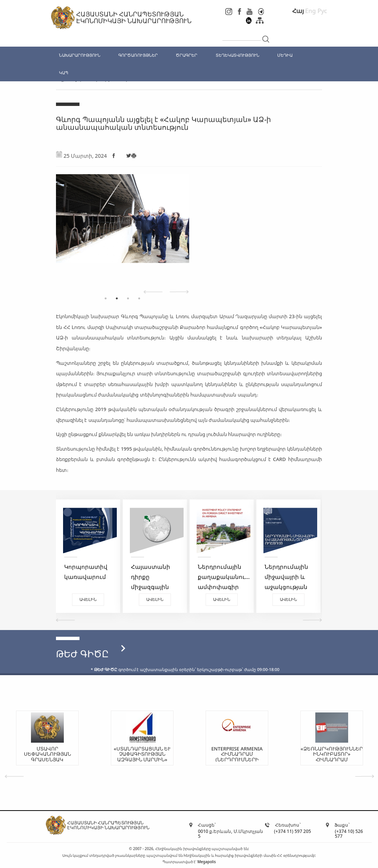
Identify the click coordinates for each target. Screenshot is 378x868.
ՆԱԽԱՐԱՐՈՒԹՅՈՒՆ (80, 55)
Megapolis (207, 862)
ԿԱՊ (64, 73)
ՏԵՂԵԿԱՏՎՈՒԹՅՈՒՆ (238, 55)
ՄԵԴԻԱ (285, 55)
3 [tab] (128, 298)
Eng (311, 11)
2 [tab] (117, 298)
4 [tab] (139, 298)
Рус (322, 11)
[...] (242, 34)
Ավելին (106, 599)
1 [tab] (106, 298)
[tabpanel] (171, 230)
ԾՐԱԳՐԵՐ (187, 55)
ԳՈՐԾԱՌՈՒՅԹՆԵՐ (138, 55)
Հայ (298, 11)
